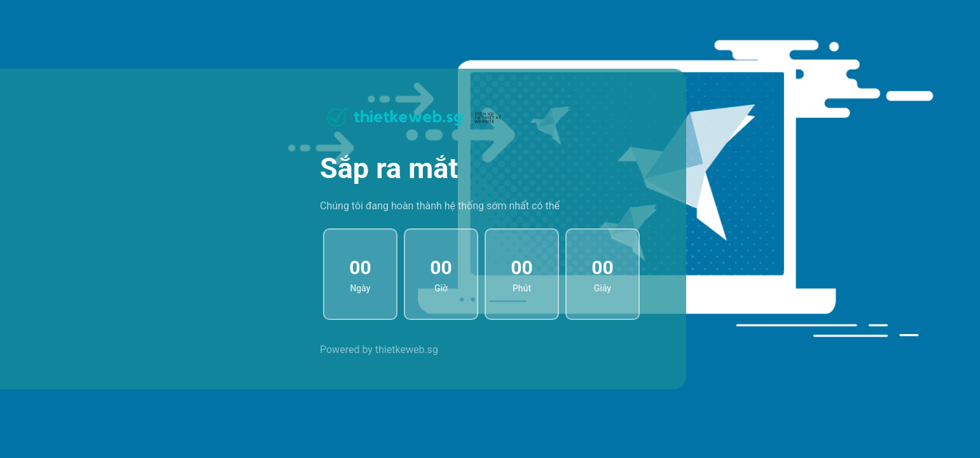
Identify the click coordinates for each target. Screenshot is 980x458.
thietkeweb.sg (407, 350)
